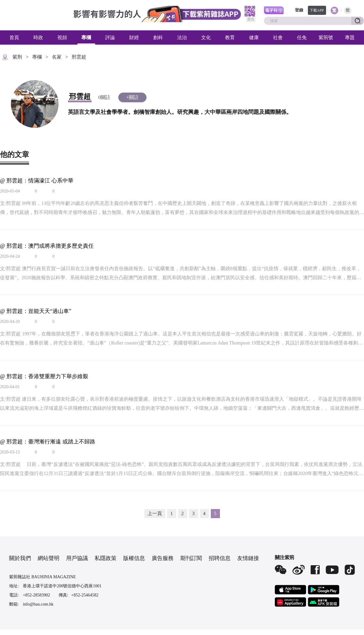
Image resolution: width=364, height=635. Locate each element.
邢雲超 (79, 57)
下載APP (317, 10)
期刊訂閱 (191, 558)
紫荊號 (326, 37)
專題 (350, 37)
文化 (206, 37)
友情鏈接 (248, 558)
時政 (38, 37)
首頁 (14, 37)
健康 (254, 37)
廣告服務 (163, 558)
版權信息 (134, 558)
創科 (158, 37)
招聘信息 (220, 558)
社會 (278, 37)
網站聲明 (49, 558)
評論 (110, 37)
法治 (182, 37)
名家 (57, 57)
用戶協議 (77, 558)
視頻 (62, 37)
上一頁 (155, 513)
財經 (134, 37)
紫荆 (17, 57)
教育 (230, 37)
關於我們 (20, 558)
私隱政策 (106, 558)
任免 (302, 37)
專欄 (86, 37)
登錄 (299, 10)
